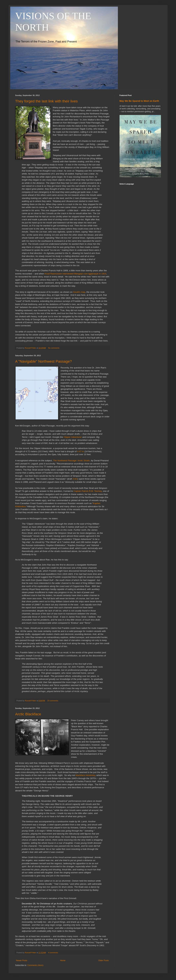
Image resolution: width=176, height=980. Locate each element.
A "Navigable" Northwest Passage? (44, 361)
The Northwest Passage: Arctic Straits (71, 461)
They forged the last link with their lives (47, 101)
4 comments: (54, 953)
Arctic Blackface (28, 714)
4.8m (75, 479)
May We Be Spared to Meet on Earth (139, 101)
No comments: (54, 348)
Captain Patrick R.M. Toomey (88, 491)
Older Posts (104, 961)
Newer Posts (22, 961)
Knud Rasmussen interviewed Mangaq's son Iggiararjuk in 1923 (75, 274)
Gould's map (79, 292)
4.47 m (80, 451)
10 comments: (53, 701)
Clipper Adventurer (73, 437)
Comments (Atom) (35, 965)
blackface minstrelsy (85, 775)
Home (63, 961)
